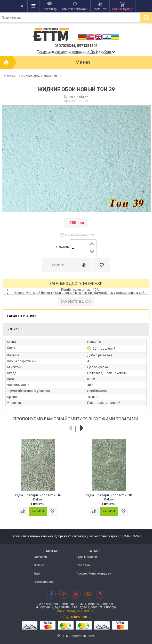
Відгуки (14, 329)
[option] (41, 482)
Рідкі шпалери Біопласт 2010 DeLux (109, 497)
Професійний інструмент (94, 574)
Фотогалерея (44, 582)
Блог (38, 574)
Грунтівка (83, 565)
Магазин (10, 76)
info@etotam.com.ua (76, 617)
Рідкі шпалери (87, 557)
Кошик (39, 565)
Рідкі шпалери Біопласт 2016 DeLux (38, 497)
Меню (83, 62)
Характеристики (22, 316)
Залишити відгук (76, 97)
